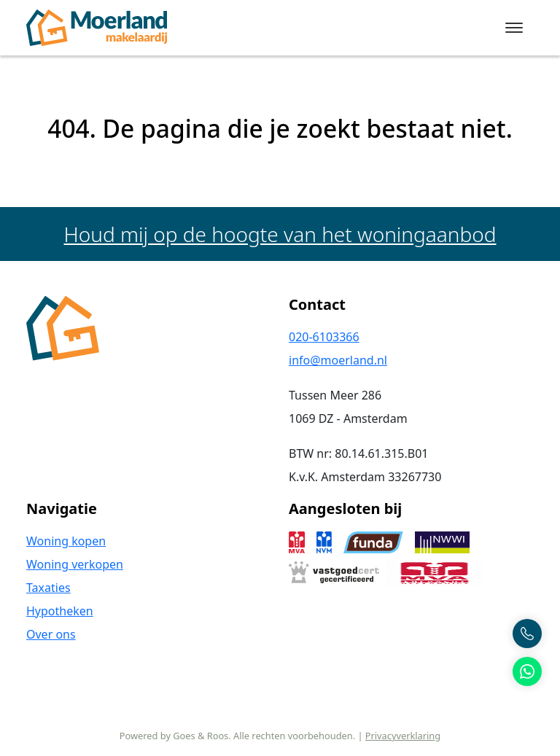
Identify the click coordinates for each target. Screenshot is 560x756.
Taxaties (48, 588)
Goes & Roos (201, 736)
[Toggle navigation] (514, 28)
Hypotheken (60, 611)
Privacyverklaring (403, 736)
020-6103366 (324, 337)
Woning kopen (66, 541)
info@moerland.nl (338, 360)
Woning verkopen (75, 564)
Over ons (51, 634)
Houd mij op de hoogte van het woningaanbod (280, 234)
